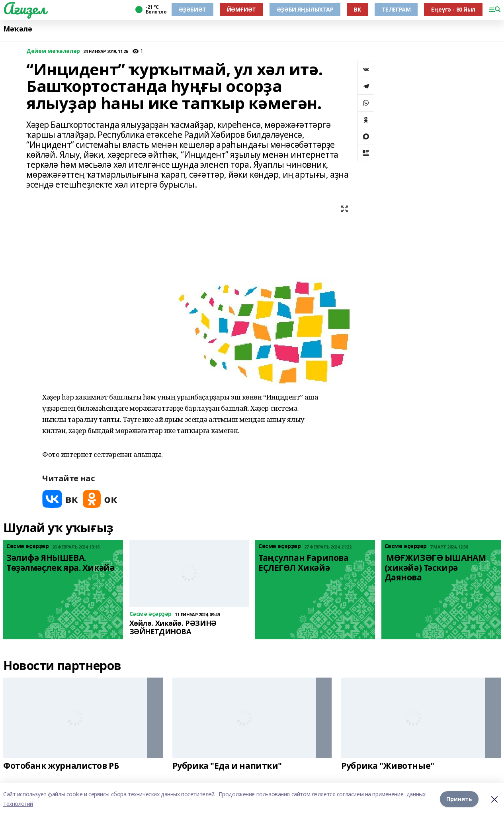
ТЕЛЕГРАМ (396, 9)
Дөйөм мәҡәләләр (53, 51)
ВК (357, 9)
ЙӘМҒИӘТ (241, 9)
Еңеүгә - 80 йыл (453, 9)
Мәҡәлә (18, 29)
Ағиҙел (24, 8)
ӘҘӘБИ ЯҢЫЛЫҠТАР (305, 9)
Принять (459, 799)
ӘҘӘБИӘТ (192, 9)
